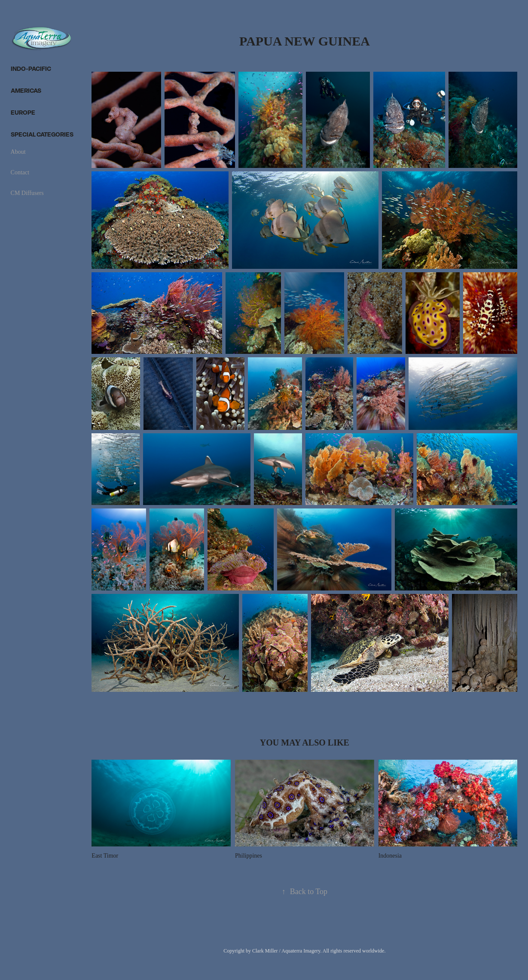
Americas (26, 90)
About (18, 152)
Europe (23, 112)
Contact (20, 172)
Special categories (42, 134)
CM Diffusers (27, 193)
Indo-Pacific (31, 68)
